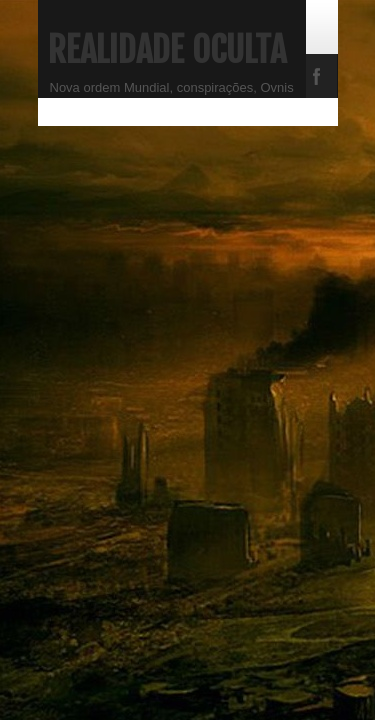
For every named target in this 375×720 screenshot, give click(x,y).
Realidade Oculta (167, 50)
